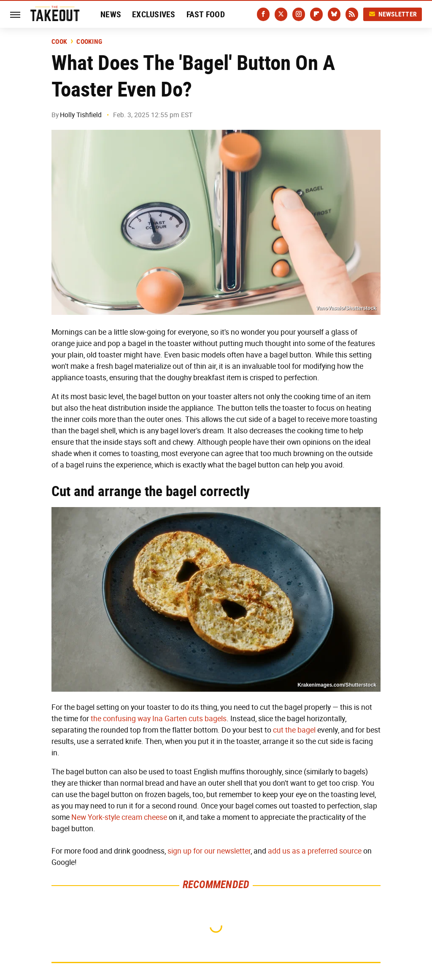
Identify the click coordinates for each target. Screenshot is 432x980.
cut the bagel (294, 730)
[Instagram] (299, 14)
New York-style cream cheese (119, 817)
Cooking (89, 42)
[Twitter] (281, 14)
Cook (59, 42)
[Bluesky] (334, 14)
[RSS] (352, 14)
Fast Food (206, 14)
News (111, 14)
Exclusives (154, 14)
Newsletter (393, 14)
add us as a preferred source (315, 851)
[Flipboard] (316, 14)
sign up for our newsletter (209, 851)
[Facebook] (263, 14)
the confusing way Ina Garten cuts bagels (159, 719)
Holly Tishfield (81, 115)
